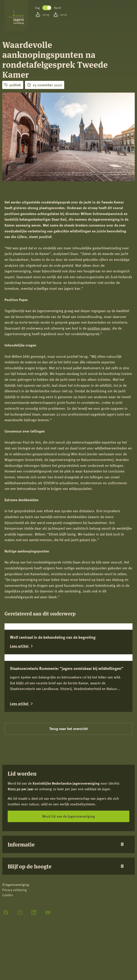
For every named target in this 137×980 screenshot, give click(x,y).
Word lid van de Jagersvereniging (68, 816)
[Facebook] (6, 912)
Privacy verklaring (14, 890)
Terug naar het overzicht (69, 729)
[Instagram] (20, 912)
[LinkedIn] (34, 912)
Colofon (8, 895)
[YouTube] (48, 912)
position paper (99, 328)
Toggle (47, 8)
